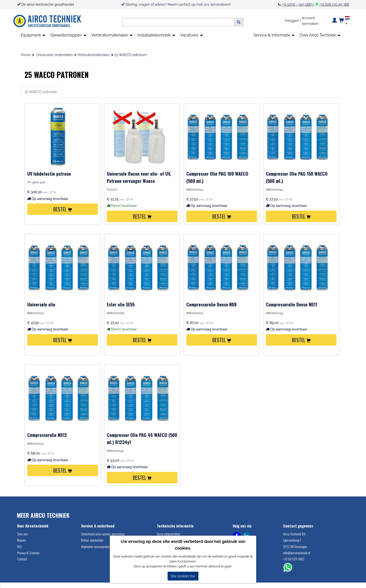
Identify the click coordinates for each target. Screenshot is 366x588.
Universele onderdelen (55, 55)
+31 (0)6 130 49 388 (334, 4)
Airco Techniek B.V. (295, 534)
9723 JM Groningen (295, 546)
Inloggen (292, 21)
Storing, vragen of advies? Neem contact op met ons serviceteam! (178, 4)
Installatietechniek (156, 35)
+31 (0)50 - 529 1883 (297, 4)
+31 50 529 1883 (294, 559)
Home (26, 55)
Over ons (22, 534)
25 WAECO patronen (131, 55)
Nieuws (21, 540)
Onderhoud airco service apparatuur (103, 534)
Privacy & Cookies (28, 553)
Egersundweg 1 (292, 540)
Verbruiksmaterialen (112, 35)
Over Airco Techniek (320, 35)
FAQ (19, 546)
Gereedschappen (68, 35)
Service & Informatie (274, 35)
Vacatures (192, 35)
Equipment (33, 35)
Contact (22, 559)
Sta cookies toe (183, 576)
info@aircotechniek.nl (297, 553)
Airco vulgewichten (169, 534)
